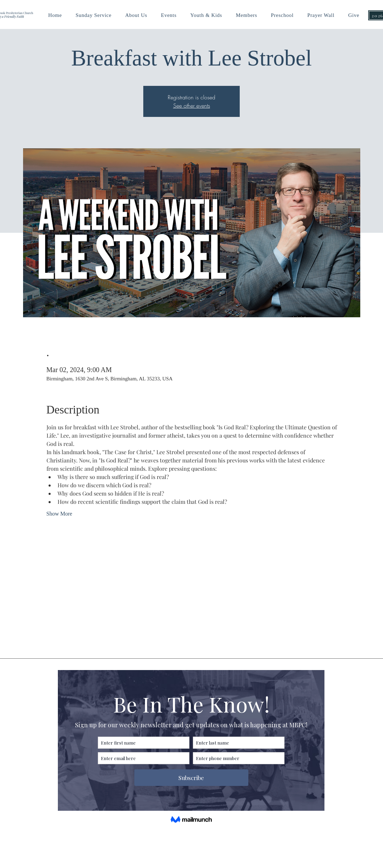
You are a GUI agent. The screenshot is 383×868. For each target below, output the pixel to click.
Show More (59, 514)
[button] (206, 15)
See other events (192, 106)
